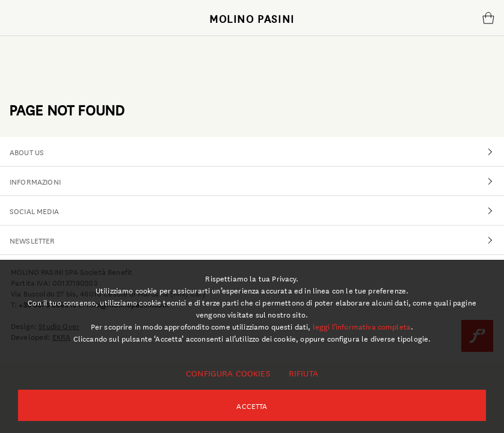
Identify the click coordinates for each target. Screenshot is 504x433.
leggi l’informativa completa (362, 326)
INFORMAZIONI (257, 181)
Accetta (252, 405)
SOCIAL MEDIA (257, 210)
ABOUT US (257, 152)
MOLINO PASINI (252, 18)
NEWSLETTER (257, 240)
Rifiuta (303, 373)
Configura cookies (228, 373)
